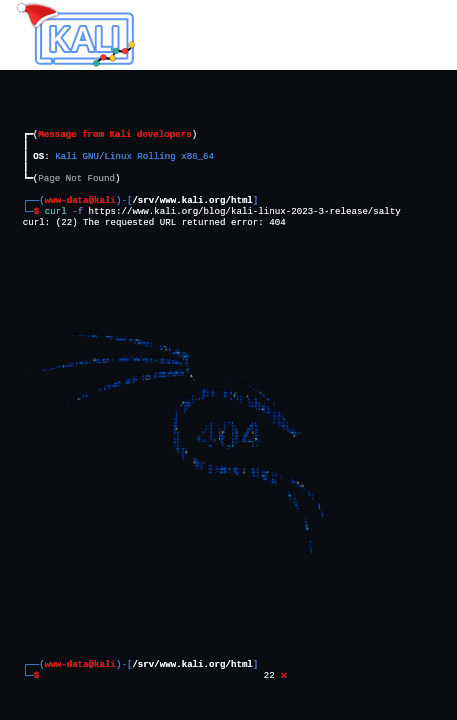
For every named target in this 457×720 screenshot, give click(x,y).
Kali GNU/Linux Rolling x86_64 (135, 156)
